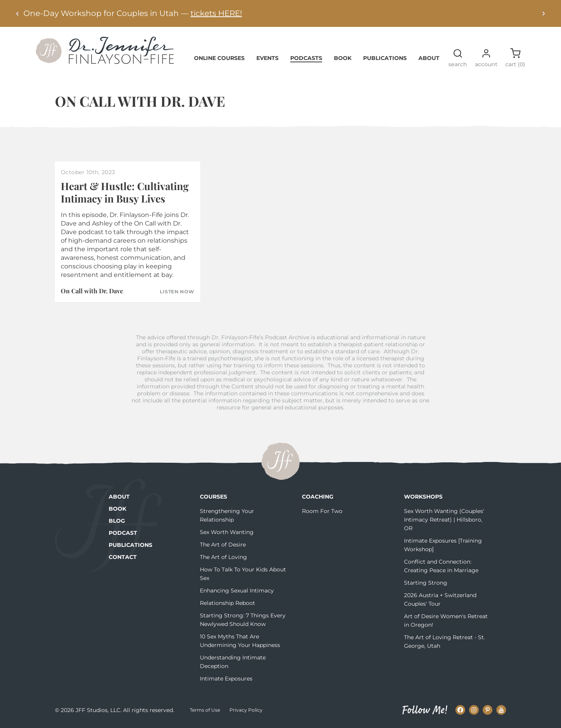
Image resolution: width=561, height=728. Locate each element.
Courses (213, 497)
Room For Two (322, 511)
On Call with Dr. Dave (92, 291)
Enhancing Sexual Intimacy (237, 591)
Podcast (123, 533)
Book (343, 58)
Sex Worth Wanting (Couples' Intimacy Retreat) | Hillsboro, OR (444, 520)
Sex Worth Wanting (227, 532)
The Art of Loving (223, 557)
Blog (117, 521)
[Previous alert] (18, 13)
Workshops (423, 497)
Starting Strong (426, 583)
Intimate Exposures (226, 679)
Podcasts (306, 58)
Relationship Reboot (228, 603)
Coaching (318, 497)
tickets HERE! (216, 13)
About (429, 58)
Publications (385, 58)
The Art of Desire (223, 545)
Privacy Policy (246, 710)
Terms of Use (205, 710)
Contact (123, 557)
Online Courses (219, 58)
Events (267, 58)
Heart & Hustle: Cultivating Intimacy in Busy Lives (125, 192)
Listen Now (177, 292)
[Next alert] (543, 13)
